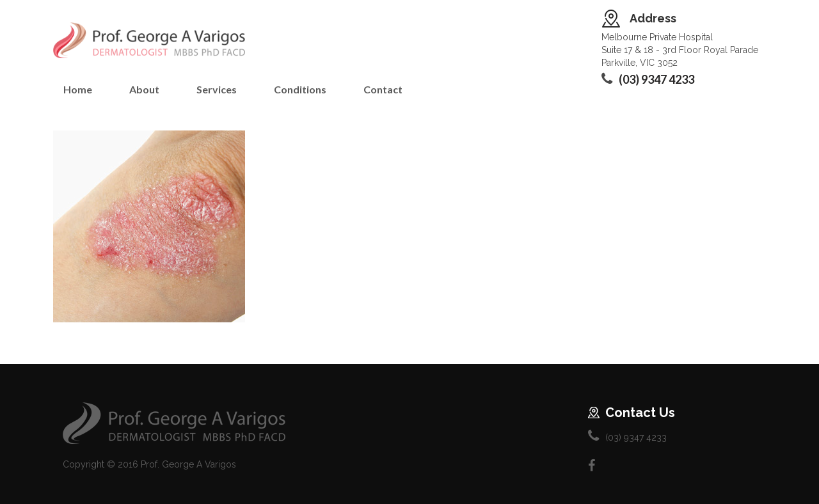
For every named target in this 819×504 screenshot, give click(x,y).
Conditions (300, 89)
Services (217, 89)
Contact (383, 89)
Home (78, 89)
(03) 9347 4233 (656, 79)
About (144, 89)
